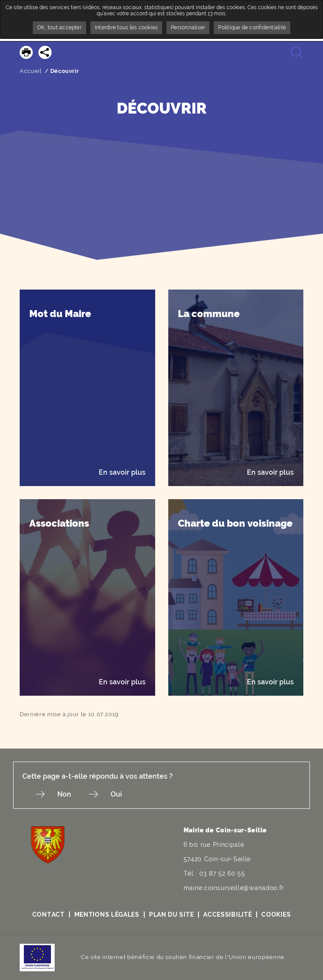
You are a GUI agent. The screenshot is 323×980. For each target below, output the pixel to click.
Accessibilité (227, 914)
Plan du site (171, 914)
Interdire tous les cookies (126, 28)
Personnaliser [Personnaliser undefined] (188, 28)
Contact (49, 914)
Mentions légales (107, 914)
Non (64, 794)
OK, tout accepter (59, 28)
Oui (116, 794)
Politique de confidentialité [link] (252, 28)
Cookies (276, 914)
